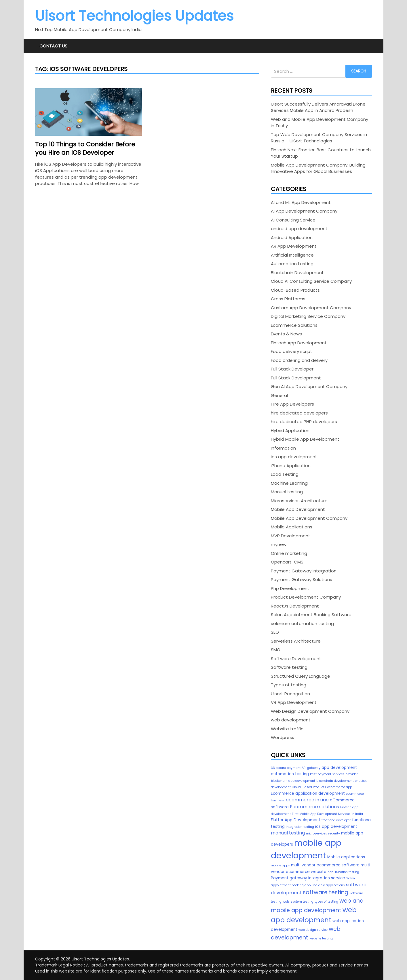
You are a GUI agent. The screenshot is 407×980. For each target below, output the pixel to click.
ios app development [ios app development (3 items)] (336, 827)
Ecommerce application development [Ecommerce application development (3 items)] (308, 793)
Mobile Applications (292, 527)
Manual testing (287, 492)
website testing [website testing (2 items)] (321, 938)
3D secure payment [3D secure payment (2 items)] (286, 768)
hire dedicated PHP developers (304, 422)
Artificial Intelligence (292, 255)
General (279, 395)
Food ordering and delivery (299, 360)
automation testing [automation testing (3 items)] (290, 774)
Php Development (290, 588)
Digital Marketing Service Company (308, 316)
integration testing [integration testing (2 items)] (300, 827)
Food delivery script (292, 351)
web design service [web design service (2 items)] (313, 930)
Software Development (296, 659)
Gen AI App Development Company (309, 386)
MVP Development (291, 536)
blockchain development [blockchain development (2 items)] (335, 781)
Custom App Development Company (311, 308)
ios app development (294, 457)
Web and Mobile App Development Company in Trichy (319, 123)
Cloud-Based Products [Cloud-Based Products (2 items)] (309, 787)
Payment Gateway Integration (304, 571)
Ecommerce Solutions (294, 325)
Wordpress (283, 737)
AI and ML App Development (301, 202)
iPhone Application (291, 466)
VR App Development (294, 702)
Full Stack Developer (292, 369)
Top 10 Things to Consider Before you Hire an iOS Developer (85, 148)
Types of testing (289, 685)
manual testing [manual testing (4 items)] (288, 833)
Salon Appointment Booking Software (311, 615)
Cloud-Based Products (295, 290)
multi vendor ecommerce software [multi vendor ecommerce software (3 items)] (325, 865)
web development (291, 720)
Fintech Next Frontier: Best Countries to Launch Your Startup (321, 153)
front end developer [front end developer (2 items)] (336, 820)
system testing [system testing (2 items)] (302, 902)
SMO (276, 650)
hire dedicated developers (299, 413)
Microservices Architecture (299, 501)
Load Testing (285, 474)
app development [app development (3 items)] (339, 768)
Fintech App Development (299, 343)
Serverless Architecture (296, 641)
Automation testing (292, 264)
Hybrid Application (290, 430)
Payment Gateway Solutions (302, 579)
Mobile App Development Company (309, 518)
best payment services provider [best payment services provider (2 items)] (334, 774)
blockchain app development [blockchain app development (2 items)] (293, 781)
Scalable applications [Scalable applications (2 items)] (328, 885)
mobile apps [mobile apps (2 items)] (280, 865)
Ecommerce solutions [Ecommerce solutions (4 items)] (314, 807)
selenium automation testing (302, 623)
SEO (275, 632)
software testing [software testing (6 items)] (326, 892)
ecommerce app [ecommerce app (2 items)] (340, 787)
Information (283, 448)
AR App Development (294, 246)
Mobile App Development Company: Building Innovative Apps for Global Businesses (318, 168)
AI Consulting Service (293, 220)
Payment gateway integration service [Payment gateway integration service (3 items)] (308, 878)
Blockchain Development (297, 273)
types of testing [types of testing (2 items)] (326, 902)
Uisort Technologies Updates (134, 16)
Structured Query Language (301, 676)
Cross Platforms (288, 299)
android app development (299, 229)
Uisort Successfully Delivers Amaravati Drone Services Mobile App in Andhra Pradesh (318, 107)
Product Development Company (306, 597)
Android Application (292, 237)
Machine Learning (289, 483)
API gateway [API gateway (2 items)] (311, 768)
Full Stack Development (296, 378)
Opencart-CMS (287, 562)
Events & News (286, 334)
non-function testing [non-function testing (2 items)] (343, 872)
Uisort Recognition (290, 694)
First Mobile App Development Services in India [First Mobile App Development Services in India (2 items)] (327, 814)
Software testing (289, 667)
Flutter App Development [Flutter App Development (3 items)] (296, 820)
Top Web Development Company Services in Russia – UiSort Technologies (319, 138)
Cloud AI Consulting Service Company (311, 281)
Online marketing (289, 553)
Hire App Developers (292, 404)
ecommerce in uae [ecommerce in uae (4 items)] (307, 800)
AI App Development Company (304, 211)
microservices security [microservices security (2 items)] (323, 833)
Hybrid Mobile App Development (305, 439)
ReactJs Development (295, 606)
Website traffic (287, 729)
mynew (279, 544)
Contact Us (53, 46)
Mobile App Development (298, 509)
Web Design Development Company (310, 711)
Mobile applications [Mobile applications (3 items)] (346, 857)
